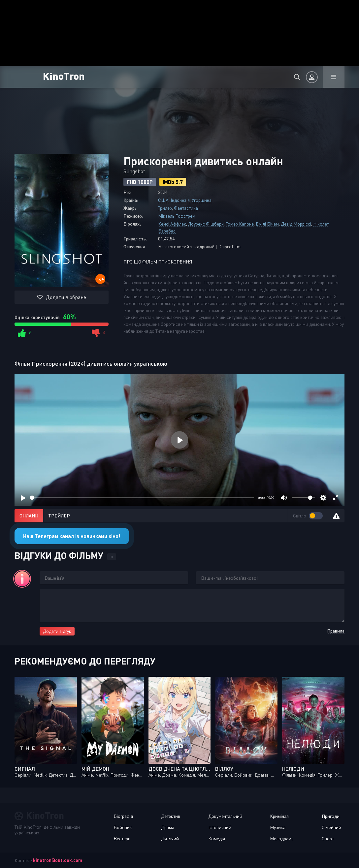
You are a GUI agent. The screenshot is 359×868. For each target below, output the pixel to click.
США (163, 200)
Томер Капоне (240, 224)
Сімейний (331, 827)
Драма (168, 827)
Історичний (220, 827)
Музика (278, 827)
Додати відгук (57, 631)
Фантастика (186, 208)
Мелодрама (282, 838)
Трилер (165, 208)
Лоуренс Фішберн (206, 224)
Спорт (328, 838)
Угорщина (202, 200)
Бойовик (123, 827)
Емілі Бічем (267, 224)
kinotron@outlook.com (58, 860)
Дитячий (170, 838)
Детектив (171, 816)
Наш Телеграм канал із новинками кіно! (72, 536)
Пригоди (331, 816)
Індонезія (180, 200)
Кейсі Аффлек (172, 224)
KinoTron (64, 76)
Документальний (225, 816)
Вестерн (122, 838)
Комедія (217, 838)
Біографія (123, 816)
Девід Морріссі (296, 224)
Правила (336, 631)
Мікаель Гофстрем (177, 216)
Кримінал (279, 816)
